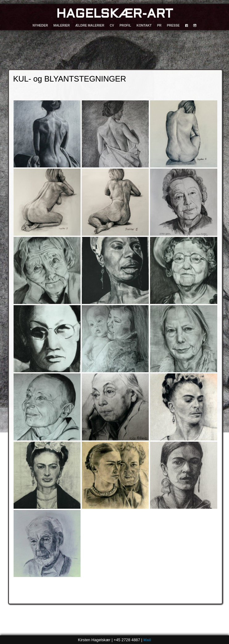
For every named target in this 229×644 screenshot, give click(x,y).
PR (159, 25)
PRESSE (173, 25)
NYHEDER (40, 25)
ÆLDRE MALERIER (90, 25)
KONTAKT (144, 25)
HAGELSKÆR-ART (114, 15)
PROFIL (125, 25)
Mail (147, 640)
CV (112, 25)
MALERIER (62, 25)
